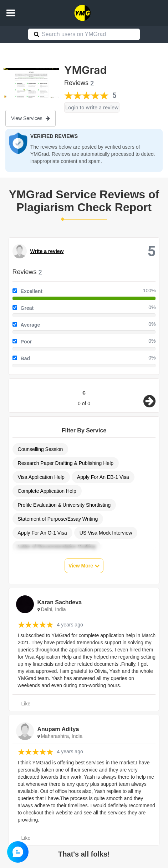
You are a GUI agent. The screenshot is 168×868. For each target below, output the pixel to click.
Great (27, 308)
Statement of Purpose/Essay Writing (58, 519)
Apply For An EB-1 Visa (103, 477)
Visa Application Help (41, 477)
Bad (25, 358)
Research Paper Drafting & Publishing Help (66, 463)
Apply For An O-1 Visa (42, 533)
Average (30, 325)
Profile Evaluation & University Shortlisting (64, 505)
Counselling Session (40, 449)
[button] (11, 13)
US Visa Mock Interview (106, 533)
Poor (26, 342)
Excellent (32, 291)
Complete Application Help (47, 491)
